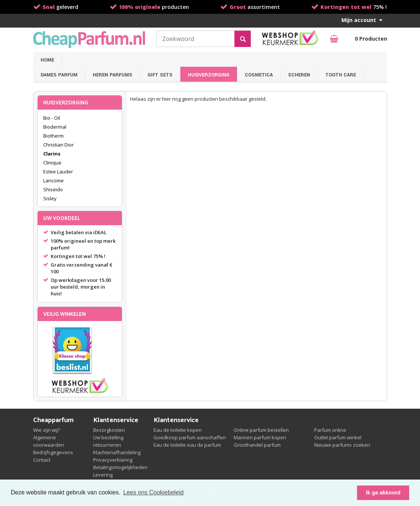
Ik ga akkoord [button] (383, 493)
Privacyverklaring (113, 460)
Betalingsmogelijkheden (120, 467)
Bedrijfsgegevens (53, 452)
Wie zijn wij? (47, 430)
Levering (103, 475)
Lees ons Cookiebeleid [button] (154, 492)
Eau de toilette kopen (178, 430)
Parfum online (330, 430)
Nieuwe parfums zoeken (342, 445)
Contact (42, 460)
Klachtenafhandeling (117, 452)
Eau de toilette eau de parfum (187, 445)
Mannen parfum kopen (260, 437)
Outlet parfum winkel (338, 437)
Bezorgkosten (109, 430)
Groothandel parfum (257, 445)
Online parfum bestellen (261, 430)
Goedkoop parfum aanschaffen (190, 437)
